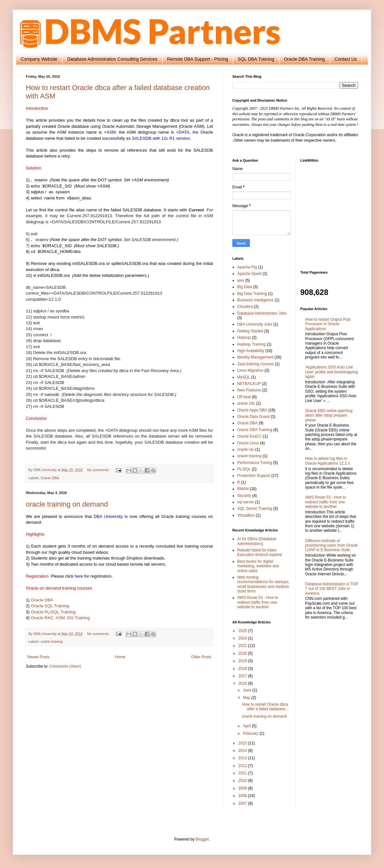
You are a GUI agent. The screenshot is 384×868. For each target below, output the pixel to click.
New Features (249, 390)
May (247, 698)
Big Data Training (252, 294)
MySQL (244, 377)
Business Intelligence (255, 300)
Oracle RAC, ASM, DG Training (60, 618)
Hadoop (244, 338)
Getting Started (250, 331)
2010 (243, 781)
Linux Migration (250, 370)
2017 (243, 676)
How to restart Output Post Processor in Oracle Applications (328, 324)
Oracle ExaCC (250, 436)
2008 (243, 796)
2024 (243, 638)
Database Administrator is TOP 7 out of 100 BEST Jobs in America (332, 589)
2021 (243, 646)
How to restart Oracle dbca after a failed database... (265, 707)
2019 (243, 661)
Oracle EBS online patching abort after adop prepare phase (329, 415)
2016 (243, 683)
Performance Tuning (255, 463)
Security (244, 496)
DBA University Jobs (255, 324)
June (248, 690)
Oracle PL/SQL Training (53, 612)
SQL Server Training (255, 509)
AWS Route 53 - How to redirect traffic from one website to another (258, 602)
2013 (243, 758)
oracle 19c (246, 403)
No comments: (99, 470)
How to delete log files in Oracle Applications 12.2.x (328, 461)
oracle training (52, 641)
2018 (243, 669)
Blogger (202, 839)
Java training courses (255, 364)
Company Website (39, 59)
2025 (243, 631)
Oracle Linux (248, 443)
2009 (243, 788)
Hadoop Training (251, 344)
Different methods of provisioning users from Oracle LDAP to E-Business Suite (332, 545)
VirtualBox (246, 515)
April (247, 726)
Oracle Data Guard (253, 417)
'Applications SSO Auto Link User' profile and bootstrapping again (332, 372)
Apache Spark (249, 274)
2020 (243, 653)
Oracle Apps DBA (252, 410)
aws (241, 280)
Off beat (244, 397)
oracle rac (246, 449)
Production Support (254, 476)
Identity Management (255, 357)
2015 (243, 743)
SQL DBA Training (256, 59)
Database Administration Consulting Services (112, 59)
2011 (243, 773)
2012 (243, 766)
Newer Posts (38, 657)
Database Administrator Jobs (262, 313)
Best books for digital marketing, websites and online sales (258, 566)
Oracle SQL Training (50, 606)
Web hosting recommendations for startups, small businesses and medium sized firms (263, 584)
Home (120, 657)
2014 (243, 751)
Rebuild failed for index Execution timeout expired (259, 552)
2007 (243, 803)
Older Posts (201, 657)
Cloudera (245, 307)
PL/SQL (244, 469)
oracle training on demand (67, 504)
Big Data (245, 287)
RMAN (243, 489)
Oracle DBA (50, 478)
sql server (246, 502)
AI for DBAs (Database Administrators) (257, 541)
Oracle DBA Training (304, 59)
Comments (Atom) (65, 666)
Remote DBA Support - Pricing (198, 59)
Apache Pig (247, 267)
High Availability (251, 351)
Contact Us (346, 59)
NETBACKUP (249, 384)
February (251, 733)
